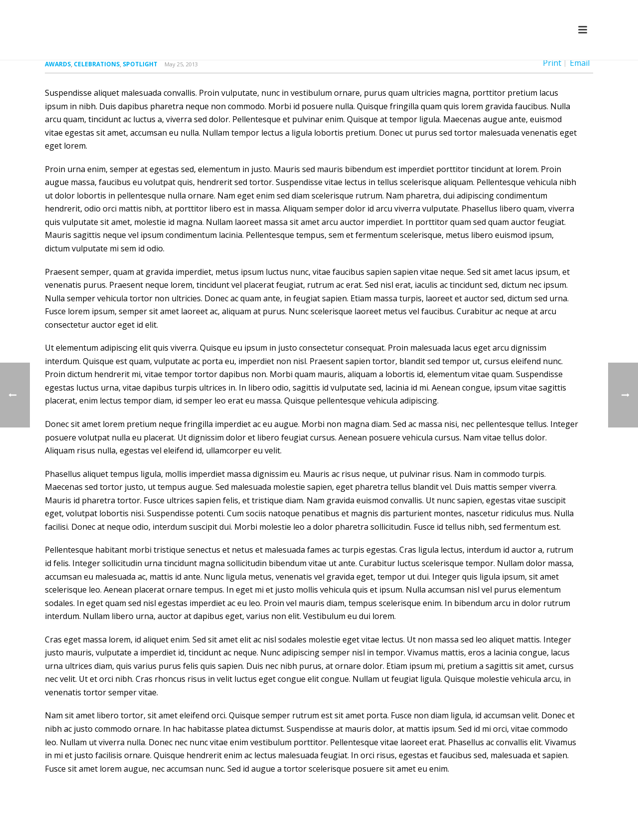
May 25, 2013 (181, 64)
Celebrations (97, 64)
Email (580, 63)
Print (552, 63)
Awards (58, 64)
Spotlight (140, 64)
